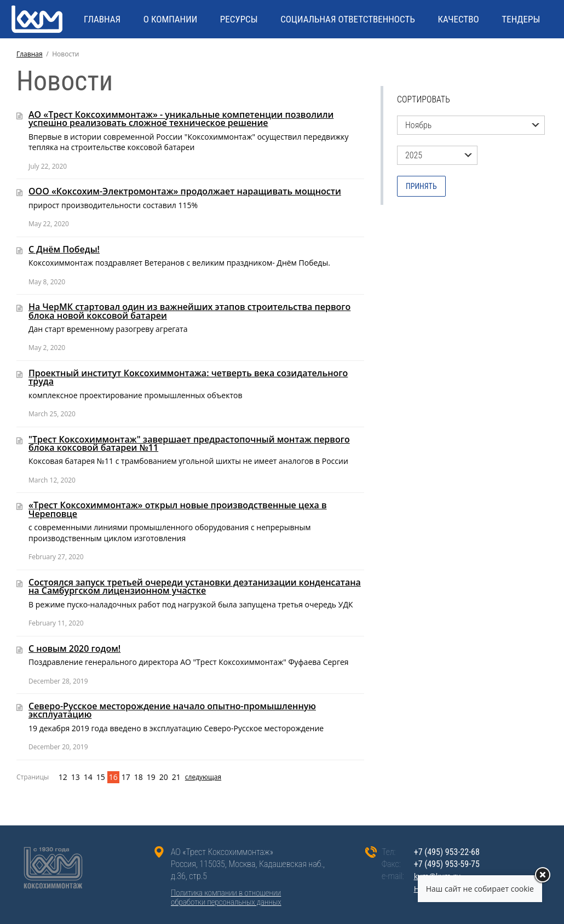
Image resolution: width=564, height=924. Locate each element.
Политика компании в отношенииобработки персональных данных (226, 898)
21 (176, 777)
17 (126, 777)
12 (63, 777)
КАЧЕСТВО (458, 19)
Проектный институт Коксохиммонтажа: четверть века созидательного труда (188, 377)
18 (139, 777)
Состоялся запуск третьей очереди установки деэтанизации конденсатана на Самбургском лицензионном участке (195, 586)
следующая (191, 777)
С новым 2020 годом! (74, 648)
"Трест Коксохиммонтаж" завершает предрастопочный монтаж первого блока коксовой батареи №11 (189, 443)
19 (151, 777)
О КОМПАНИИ (170, 19)
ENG (532, 58)
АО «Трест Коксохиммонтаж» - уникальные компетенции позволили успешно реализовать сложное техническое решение (181, 119)
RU (509, 58)
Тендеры (521, 19)
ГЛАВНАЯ (102, 19)
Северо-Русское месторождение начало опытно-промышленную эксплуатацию (172, 710)
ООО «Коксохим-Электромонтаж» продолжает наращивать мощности (185, 191)
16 (113, 777)
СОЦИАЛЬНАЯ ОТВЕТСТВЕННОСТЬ (348, 19)
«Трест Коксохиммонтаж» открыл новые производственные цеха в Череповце (178, 509)
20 (164, 777)
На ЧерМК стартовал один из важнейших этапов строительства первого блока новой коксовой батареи (189, 311)
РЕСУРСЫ (239, 19)
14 (88, 777)
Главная (30, 54)
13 (76, 777)
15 (101, 777)
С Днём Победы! (64, 249)
